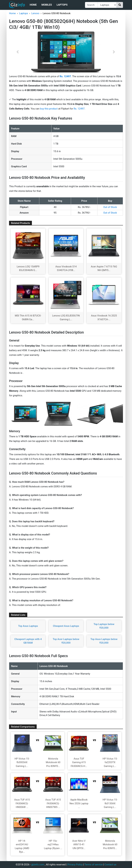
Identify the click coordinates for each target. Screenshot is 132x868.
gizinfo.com (38, 865)
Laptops (62, 5)
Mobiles (47, 5)
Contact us (110, 865)
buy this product (49, 109)
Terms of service (94, 865)
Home (33, 5)
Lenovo (35, 13)
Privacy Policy (75, 865)
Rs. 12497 (79, 109)
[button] (18, 52)
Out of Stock (110, 207)
